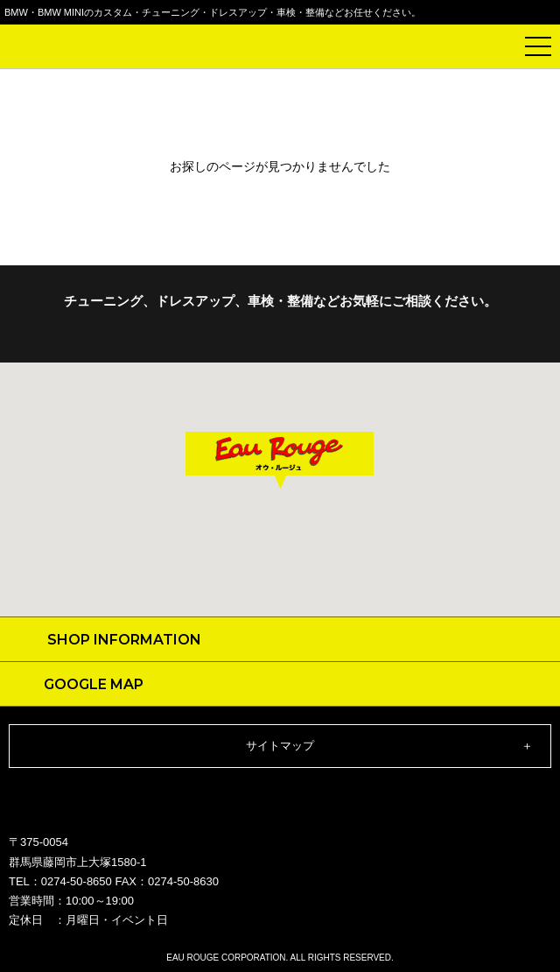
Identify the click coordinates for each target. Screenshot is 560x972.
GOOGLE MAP (94, 684)
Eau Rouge (61, 49)
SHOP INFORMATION (124, 640)
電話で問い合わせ (494, 46)
